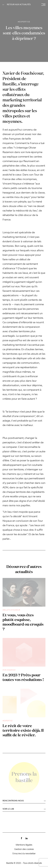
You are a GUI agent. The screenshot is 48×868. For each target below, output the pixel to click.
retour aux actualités (19, 5)
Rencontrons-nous (13, 801)
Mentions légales (24, 845)
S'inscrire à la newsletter (24, 854)
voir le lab (8, 809)
